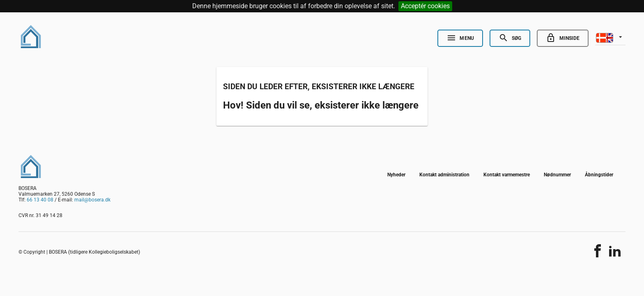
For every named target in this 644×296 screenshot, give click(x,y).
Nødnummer (557, 175)
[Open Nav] (460, 38)
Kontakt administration (444, 175)
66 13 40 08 (40, 200)
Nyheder (396, 175)
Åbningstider (599, 175)
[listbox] (610, 37)
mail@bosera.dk (92, 200)
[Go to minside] (563, 38)
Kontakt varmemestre (507, 175)
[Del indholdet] (598, 251)
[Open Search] (510, 38)
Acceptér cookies (425, 6)
